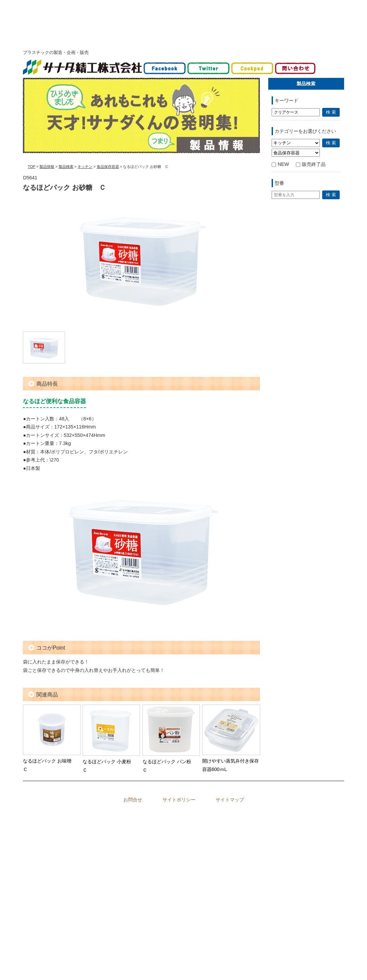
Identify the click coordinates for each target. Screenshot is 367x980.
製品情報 (47, 167)
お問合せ (133, 800)
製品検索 (66, 167)
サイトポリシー (179, 800)
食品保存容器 (108, 167)
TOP (31, 167)
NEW (280, 164)
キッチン (85, 167)
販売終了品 (311, 164)
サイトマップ (230, 800)
